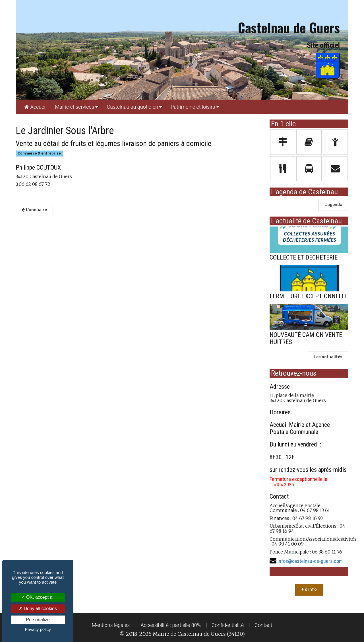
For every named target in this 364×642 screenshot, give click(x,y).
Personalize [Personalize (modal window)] (38, 620)
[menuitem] (35, 107)
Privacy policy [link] (38, 629)
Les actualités (328, 357)
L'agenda (333, 205)
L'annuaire (34, 210)
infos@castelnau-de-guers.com (310, 561)
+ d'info (309, 589)
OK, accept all (38, 597)
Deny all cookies (38, 609)
